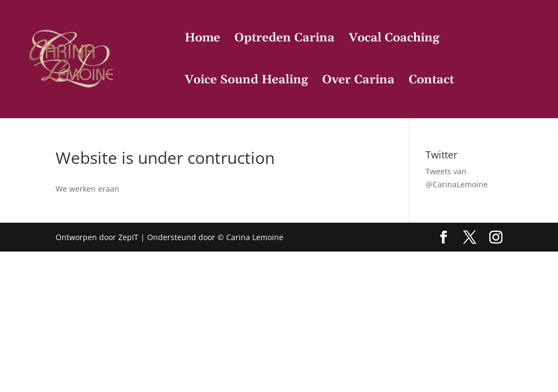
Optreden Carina (284, 40)
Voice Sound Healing (246, 82)
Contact (431, 82)
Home (202, 40)
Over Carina (358, 82)
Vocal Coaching (394, 40)
